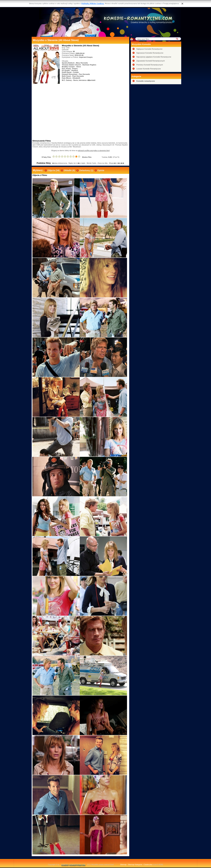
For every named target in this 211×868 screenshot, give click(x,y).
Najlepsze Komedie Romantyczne (149, 49)
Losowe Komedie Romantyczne (149, 69)
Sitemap (123, 865)
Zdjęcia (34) (53, 170)
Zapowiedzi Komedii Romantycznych (151, 61)
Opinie (101, 170)
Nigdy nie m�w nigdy (77, 163)
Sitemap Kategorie (135, 865)
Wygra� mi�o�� (117, 163)
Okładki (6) (69, 170)
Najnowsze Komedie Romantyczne (150, 53)
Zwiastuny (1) (86, 170)
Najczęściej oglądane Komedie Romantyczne (154, 57)
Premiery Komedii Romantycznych (150, 65)
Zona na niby (103, 163)
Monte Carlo (91, 163)
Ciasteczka (148, 865)
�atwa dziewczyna (60, 163)
